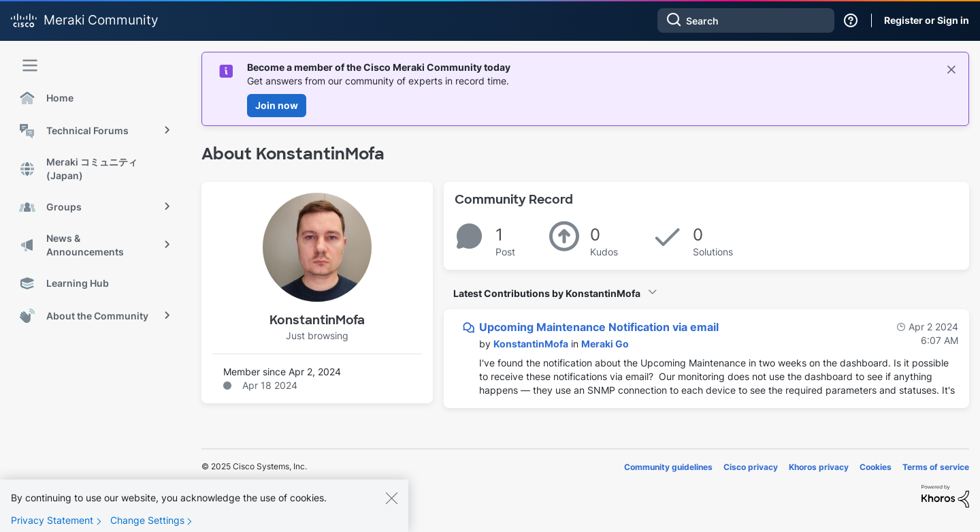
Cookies (876, 467)
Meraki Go (605, 344)
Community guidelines (668, 467)
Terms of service (936, 467)
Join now (277, 105)
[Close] (391, 507)
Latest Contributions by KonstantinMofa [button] (547, 293)
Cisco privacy (751, 467)
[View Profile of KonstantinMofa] (531, 344)
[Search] (746, 20)
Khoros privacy (819, 467)
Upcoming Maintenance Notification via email (599, 327)
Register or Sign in (927, 20)
